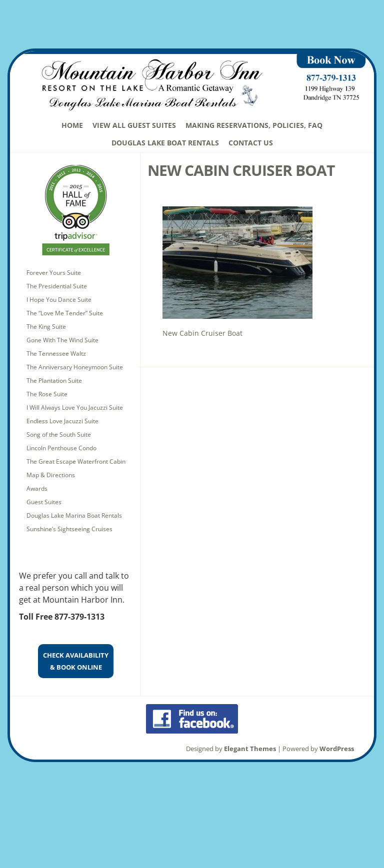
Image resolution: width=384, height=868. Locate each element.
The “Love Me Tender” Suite (65, 313)
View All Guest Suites (134, 125)
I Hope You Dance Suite (59, 300)
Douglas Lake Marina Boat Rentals (74, 515)
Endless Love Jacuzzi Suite (62, 421)
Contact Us (251, 143)
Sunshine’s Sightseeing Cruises (69, 529)
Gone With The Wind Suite (62, 340)
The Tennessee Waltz (56, 354)
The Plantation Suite (54, 381)
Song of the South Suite (59, 434)
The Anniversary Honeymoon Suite (75, 367)
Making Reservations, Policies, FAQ (254, 125)
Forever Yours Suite (54, 273)
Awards (37, 488)
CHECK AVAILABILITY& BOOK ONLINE (76, 661)
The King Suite (46, 327)
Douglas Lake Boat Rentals (165, 143)
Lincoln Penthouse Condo (61, 448)
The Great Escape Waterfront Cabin (76, 461)
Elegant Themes (250, 749)
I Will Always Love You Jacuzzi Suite (75, 408)
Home (72, 125)
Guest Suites (44, 502)
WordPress (337, 749)
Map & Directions (51, 475)
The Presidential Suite (57, 286)
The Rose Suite (47, 394)
